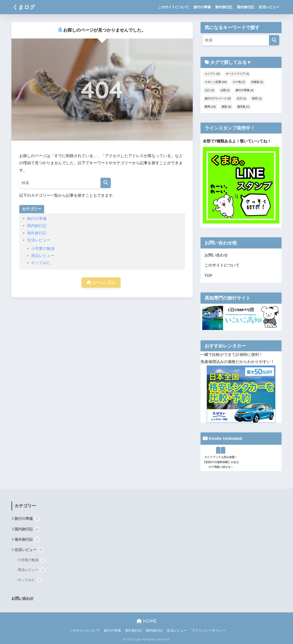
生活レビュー (269, 7)
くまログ (24, 7)
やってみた (41, 263)
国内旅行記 (246, 7)
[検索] (106, 183)
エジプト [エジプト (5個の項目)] (212, 74)
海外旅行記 (224, 7)
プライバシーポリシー (209, 630)
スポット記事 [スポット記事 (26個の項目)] (216, 82)
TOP (208, 276)
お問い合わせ (216, 255)
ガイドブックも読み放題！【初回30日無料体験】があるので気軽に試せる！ (221, 458)
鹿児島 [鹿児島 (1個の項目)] (243, 107)
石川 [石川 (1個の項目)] (241, 98)
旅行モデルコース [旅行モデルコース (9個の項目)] (218, 98)
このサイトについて (173, 7)
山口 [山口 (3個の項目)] (209, 90)
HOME (147, 621)
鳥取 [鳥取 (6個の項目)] (226, 107)
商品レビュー (43, 256)
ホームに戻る (101, 282)
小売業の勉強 (43, 249)
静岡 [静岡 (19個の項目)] (210, 107)
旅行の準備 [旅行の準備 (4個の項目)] (244, 90)
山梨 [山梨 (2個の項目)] (225, 90)
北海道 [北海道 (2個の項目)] (257, 82)
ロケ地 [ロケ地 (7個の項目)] (239, 82)
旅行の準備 (202, 7)
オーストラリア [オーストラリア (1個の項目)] (237, 74)
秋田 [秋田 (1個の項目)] (257, 98)
